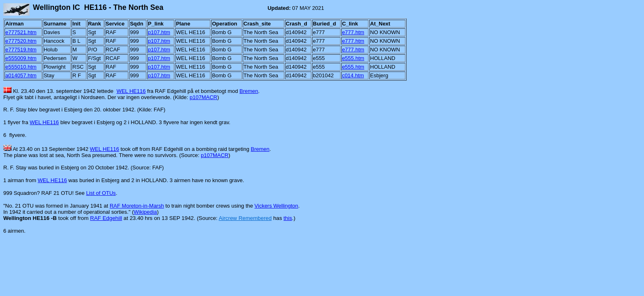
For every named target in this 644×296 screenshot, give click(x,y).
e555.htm (353, 58)
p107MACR (204, 97)
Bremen (249, 91)
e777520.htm (21, 41)
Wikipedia (145, 212)
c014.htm (353, 75)
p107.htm (159, 32)
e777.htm (353, 32)
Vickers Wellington (276, 206)
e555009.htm (21, 58)
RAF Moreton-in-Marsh (137, 206)
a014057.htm (21, 75)
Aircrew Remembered (245, 218)
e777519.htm (21, 50)
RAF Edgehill (106, 218)
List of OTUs (101, 193)
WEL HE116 (131, 91)
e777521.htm (21, 32)
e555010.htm (21, 67)
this (288, 218)
